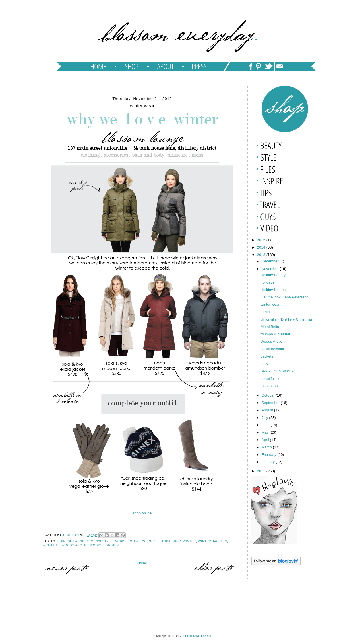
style (154, 541)
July (265, 418)
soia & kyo (137, 541)
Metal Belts (270, 327)
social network (272, 349)
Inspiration (269, 386)
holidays (267, 282)
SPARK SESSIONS (277, 371)
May (266, 432)
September (271, 403)
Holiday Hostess (274, 290)
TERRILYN (72, 535)
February (270, 455)
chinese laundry (73, 541)
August (268, 410)
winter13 (51, 545)
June (266, 425)
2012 (262, 471)
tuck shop (171, 541)
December (271, 261)
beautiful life (270, 379)
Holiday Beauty (273, 275)
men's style (102, 541)
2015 (262, 240)
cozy (264, 364)
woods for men (104, 545)
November (271, 269)
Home (142, 563)
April (266, 440)
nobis (120, 541)
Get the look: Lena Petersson (284, 297)
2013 (262, 255)
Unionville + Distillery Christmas (286, 319)
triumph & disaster (275, 334)
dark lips (267, 312)
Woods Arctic (75, 545)
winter (189, 541)
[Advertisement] (280, 595)
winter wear (270, 304)
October (269, 395)
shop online (142, 513)
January (269, 462)
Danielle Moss (197, 636)
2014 (262, 247)
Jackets (267, 356)
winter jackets (213, 541)
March (267, 447)
